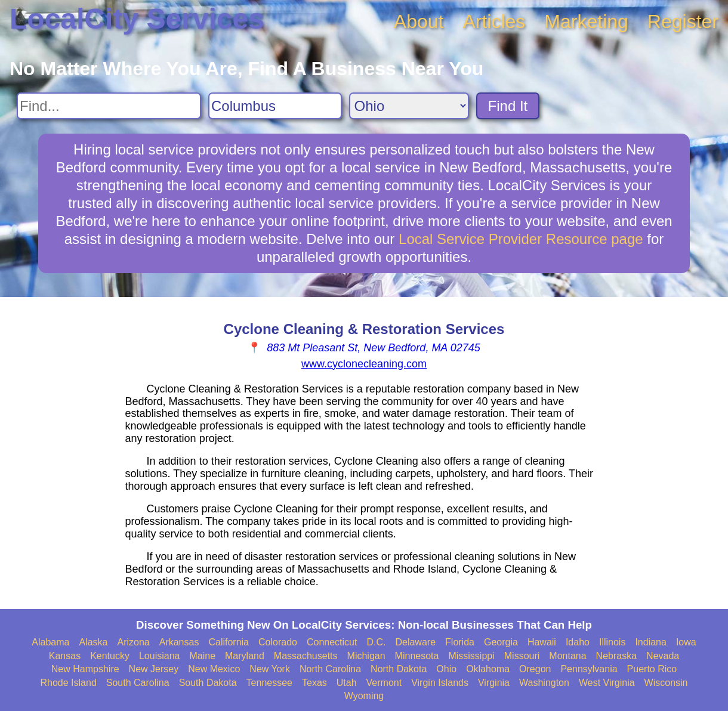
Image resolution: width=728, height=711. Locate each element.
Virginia (494, 683)
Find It (508, 106)
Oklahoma (488, 669)
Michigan (366, 656)
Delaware (415, 642)
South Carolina (138, 683)
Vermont (384, 683)
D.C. (376, 642)
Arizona (133, 642)
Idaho (578, 642)
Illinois (612, 642)
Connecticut (332, 642)
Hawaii (542, 642)
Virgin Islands (440, 683)
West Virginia (607, 683)
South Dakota (208, 683)
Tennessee (269, 683)
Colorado (278, 642)
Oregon (535, 669)
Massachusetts (306, 656)
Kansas (65, 656)
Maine (202, 656)
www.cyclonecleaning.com (364, 364)
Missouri (522, 656)
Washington (544, 683)
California (229, 642)
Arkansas (179, 642)
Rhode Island (69, 683)
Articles (494, 21)
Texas (314, 683)
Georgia (501, 642)
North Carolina (330, 669)
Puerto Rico (652, 669)
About (419, 21)
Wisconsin (666, 683)
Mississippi (471, 656)
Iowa (686, 642)
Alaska (93, 642)
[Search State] (409, 106)
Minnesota (417, 656)
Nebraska (616, 656)
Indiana (651, 642)
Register (683, 21)
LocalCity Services (137, 19)
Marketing (586, 21)
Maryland (245, 656)
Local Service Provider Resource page (521, 239)
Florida (460, 642)
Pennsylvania (589, 669)
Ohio (446, 669)
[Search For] (109, 106)
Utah (347, 683)
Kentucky (110, 656)
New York (270, 669)
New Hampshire (85, 669)
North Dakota (399, 669)
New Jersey (154, 669)
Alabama (50, 642)
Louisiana (160, 656)
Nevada (663, 656)
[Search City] (275, 106)
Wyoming (364, 696)
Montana (567, 656)
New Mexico (214, 669)
